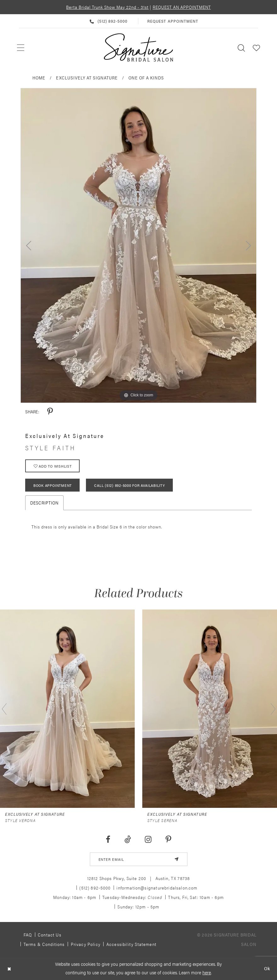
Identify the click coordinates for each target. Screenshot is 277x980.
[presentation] (67, 709)
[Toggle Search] (241, 47)
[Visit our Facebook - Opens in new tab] (108, 840)
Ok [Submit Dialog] (267, 968)
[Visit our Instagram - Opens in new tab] (148, 840)
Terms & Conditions (44, 944)
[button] (257, 47)
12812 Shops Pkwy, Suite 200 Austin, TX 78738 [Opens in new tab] (139, 878)
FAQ (28, 935)
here (207, 972)
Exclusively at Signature (87, 78)
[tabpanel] (138, 245)
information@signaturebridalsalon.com (157, 888)
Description (44, 503)
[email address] (139, 859)
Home (39, 78)
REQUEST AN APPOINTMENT (182, 7)
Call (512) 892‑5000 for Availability (129, 485)
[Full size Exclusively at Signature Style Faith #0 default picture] (138, 245)
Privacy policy (86, 944)
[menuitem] (21, 48)
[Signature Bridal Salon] (138, 48)
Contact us (50, 935)
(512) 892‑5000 (95, 888)
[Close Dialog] (9, 968)
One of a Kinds (146, 78)
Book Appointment (53, 485)
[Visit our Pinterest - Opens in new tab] (169, 840)
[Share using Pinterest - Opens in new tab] (50, 412)
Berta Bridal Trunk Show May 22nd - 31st (107, 7)
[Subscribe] (177, 859)
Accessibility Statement (131, 944)
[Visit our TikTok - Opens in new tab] (127, 840)
